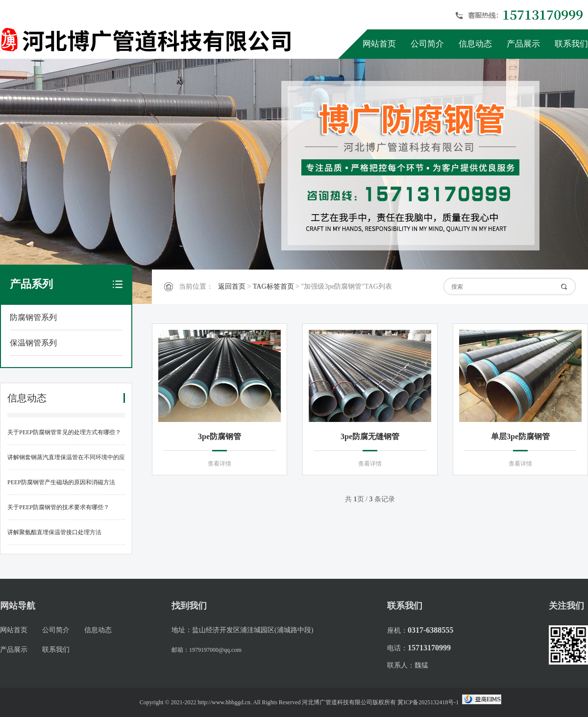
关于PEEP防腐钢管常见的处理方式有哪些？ (64, 432)
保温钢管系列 (33, 343)
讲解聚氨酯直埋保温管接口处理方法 (54, 532)
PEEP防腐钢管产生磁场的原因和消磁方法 (61, 482)
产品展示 (523, 44)
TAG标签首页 (273, 286)
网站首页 (379, 44)
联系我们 (571, 44)
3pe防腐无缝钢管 (370, 436)
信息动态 (475, 44)
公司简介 (427, 44)
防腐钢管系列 (33, 317)
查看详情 (220, 464)
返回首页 (232, 286)
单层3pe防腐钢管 (520, 436)
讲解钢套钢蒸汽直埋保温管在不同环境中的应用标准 (66, 462)
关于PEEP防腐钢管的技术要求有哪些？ (58, 507)
